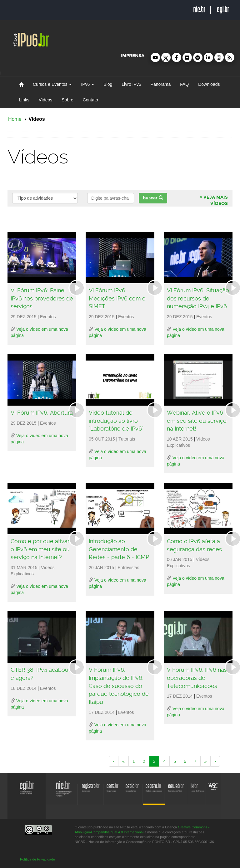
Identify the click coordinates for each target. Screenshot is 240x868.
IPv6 (87, 84)
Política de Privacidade (37, 859)
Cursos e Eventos (52, 84)
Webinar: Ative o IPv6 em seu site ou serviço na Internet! (197, 421)
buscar (153, 198)
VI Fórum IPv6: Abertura (42, 413)
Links (24, 100)
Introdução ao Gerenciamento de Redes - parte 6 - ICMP (119, 549)
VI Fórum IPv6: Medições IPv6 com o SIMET (117, 298)
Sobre (67, 100)
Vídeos (46, 100)
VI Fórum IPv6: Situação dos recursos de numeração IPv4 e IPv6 (198, 298)
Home (15, 119)
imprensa (132, 56)
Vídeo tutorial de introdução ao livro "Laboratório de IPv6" (116, 421)
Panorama (161, 84)
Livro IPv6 (131, 84)
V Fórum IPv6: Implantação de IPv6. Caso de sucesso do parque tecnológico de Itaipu (119, 686)
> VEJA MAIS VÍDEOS (214, 200)
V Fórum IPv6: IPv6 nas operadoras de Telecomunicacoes (197, 678)
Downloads (209, 84)
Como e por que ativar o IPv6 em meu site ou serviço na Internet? (40, 549)
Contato (90, 100)
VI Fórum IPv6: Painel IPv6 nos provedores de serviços (42, 298)
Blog (108, 84)
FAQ (184, 84)
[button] (155, 57)
